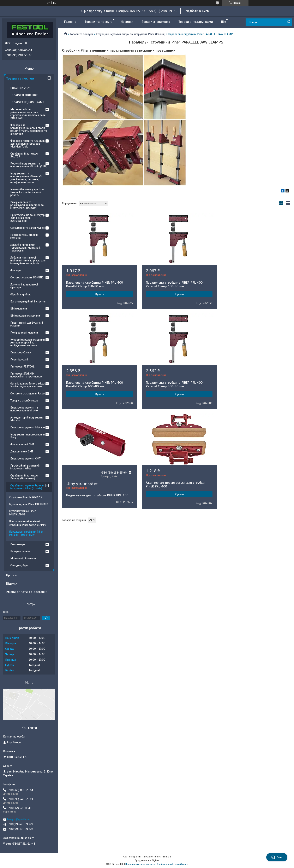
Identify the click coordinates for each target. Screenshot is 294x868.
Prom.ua (166, 857)
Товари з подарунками (196, 22)
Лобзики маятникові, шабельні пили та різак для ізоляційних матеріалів (28, 261)
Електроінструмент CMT (25, 459)
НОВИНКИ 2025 (20, 88)
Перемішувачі (19, 360)
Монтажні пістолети (23, 558)
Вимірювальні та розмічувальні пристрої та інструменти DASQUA (27, 205)
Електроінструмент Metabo (28, 427)
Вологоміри (18, 544)
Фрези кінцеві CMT (22, 444)
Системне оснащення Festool (29, 394)
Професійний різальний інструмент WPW (25, 467)
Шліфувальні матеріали (25, 316)
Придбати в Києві (197, 11)
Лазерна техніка (20, 551)
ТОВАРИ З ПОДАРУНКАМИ (27, 102)
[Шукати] (288, 22)
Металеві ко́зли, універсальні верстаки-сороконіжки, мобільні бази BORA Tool (28, 114)
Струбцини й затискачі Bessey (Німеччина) (24, 477)
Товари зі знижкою (156, 22)
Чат (277, 857)
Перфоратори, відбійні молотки (24, 236)
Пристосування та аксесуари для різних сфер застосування (28, 218)
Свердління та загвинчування (29, 228)
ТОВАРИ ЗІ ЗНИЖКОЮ (24, 95)
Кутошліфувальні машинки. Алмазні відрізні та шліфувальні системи (28, 343)
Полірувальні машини (24, 333)
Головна (70, 22)
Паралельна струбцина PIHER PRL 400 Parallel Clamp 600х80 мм (250, 284)
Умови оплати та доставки (27, 592)
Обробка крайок (20, 294)
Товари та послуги (99, 22)
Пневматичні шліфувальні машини (27, 324)
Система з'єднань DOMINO (27, 277)
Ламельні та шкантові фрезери (24, 286)
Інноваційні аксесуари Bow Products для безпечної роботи (27, 192)
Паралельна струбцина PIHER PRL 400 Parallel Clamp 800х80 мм (95, 384)
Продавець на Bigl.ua (147, 860)
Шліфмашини (19, 309)
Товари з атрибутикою (24, 401)
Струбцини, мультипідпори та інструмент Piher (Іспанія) (131, 34)
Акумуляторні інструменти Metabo (27, 419)
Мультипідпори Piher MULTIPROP (29, 504)
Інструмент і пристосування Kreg (28, 436)
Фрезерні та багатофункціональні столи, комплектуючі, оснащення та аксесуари (29, 129)
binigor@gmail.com (19, 819)
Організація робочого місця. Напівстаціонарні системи (28, 385)
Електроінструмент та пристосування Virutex (24, 409)
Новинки (127, 22)
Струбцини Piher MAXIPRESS (26, 497)
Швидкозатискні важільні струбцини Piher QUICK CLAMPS (28, 523)
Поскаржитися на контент (140, 864)
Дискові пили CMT (22, 452)
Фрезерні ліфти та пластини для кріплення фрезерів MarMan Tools (28, 144)
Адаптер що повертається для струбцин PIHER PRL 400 (251, 384)
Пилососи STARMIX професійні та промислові (26, 375)
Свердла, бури (19, 565)
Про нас (12, 575)
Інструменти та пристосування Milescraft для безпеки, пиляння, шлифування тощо (26, 178)
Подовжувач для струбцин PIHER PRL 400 (175, 395)
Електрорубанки (21, 352)
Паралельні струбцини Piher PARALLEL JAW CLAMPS (26, 534)
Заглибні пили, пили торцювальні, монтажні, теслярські (25, 248)
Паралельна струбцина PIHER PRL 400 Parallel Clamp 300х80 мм (172, 284)
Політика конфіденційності (173, 864)
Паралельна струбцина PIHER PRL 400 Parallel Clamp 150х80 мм (95, 284)
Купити (98, 294)
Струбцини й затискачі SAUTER (24, 155)
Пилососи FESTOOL (22, 367)
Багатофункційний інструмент (29, 302)
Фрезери (16, 270)
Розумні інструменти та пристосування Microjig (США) (29, 165)
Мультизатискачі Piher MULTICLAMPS (23, 513)
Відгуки (12, 584)
